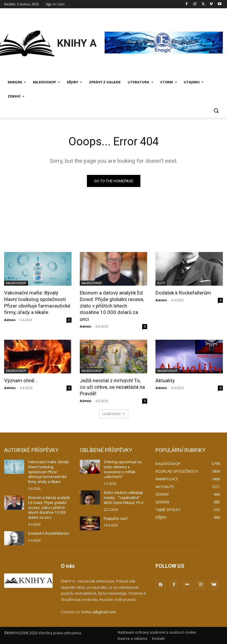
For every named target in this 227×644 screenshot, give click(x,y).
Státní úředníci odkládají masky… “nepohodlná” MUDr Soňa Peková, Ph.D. (124, 498)
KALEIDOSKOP (16, 283)
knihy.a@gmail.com (99, 612)
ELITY (161, 283)
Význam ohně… (21, 380)
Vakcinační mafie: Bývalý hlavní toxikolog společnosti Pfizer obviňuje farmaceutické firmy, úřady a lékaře (37, 303)
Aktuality (165, 380)
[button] (216, 111)
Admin (10, 320)
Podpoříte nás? (116, 519)
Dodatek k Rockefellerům (183, 293)
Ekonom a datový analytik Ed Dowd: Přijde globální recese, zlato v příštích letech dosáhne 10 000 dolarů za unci (112, 306)
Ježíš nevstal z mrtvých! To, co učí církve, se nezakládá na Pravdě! (112, 387)
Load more (114, 414)
